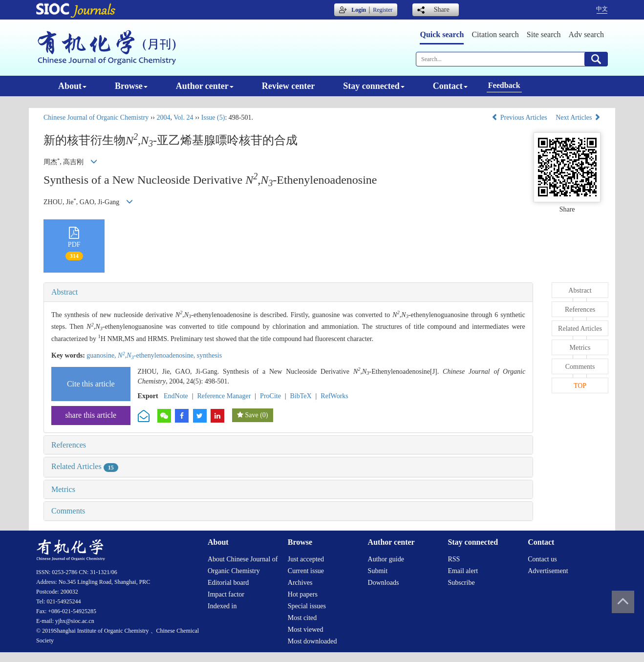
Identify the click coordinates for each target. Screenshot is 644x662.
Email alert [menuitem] (463, 571)
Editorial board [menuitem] (228, 583)
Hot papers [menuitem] (303, 594)
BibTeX (301, 396)
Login (359, 10)
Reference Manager (224, 396)
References (69, 445)
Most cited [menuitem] (302, 618)
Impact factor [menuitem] (226, 594)
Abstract (64, 292)
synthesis (209, 355)
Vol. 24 (183, 117)
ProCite (270, 396)
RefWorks (334, 396)
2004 (163, 117)
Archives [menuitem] (300, 583)
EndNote (176, 396)
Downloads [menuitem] (384, 583)
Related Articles (85, 466)
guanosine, (102, 355)
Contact (450, 86)
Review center (288, 86)
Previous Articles (520, 117)
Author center (205, 86)
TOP (580, 386)
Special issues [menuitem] (307, 606)
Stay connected (374, 86)
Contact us (542, 559)
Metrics (63, 489)
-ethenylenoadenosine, (157, 355)
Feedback (504, 85)
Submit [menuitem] (378, 571)
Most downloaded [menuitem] (312, 641)
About (72, 86)
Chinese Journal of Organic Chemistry (96, 117)
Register (383, 10)
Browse (131, 86)
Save (251, 415)
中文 (602, 9)
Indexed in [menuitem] (222, 606)
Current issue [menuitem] (306, 571)
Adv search (586, 34)
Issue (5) (213, 117)
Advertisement (548, 571)
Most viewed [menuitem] (306, 630)
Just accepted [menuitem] (306, 559)
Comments (68, 511)
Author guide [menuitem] (386, 559)
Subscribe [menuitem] (461, 583)
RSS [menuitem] (454, 559)
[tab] (288, 292)
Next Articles (578, 117)
